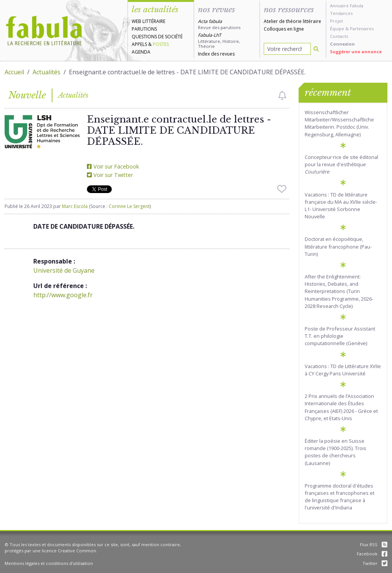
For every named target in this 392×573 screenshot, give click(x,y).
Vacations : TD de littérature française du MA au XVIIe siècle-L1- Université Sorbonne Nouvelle (341, 206)
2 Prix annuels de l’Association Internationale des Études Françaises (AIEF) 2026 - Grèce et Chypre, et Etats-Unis (341, 407)
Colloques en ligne (284, 29)
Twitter (375, 563)
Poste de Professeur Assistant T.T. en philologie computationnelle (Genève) (340, 336)
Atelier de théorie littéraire (292, 21)
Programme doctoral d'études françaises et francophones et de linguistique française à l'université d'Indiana (340, 497)
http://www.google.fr (63, 295)
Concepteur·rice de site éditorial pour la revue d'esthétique (341, 164)
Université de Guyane (64, 270)
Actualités (47, 72)
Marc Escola (75, 206)
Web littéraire (149, 21)
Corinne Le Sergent (129, 206)
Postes (161, 44)
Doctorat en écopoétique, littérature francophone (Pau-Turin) (338, 246)
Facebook (372, 554)
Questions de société (157, 37)
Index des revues (216, 54)
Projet (336, 21)
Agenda (141, 52)
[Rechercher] (316, 49)
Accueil (14, 72)
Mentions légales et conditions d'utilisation (49, 563)
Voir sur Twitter (110, 175)
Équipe (337, 29)
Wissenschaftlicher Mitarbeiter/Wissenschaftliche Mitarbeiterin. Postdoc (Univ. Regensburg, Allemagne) (339, 123)
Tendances (341, 13)
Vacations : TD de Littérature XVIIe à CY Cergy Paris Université (343, 370)
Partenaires (362, 29)
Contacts (339, 36)
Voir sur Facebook (113, 166)
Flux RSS (374, 544)
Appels (139, 44)
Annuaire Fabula (347, 6)
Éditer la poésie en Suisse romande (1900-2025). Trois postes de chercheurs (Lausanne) (336, 452)
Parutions (144, 29)
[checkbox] (282, 95)
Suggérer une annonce (356, 52)
